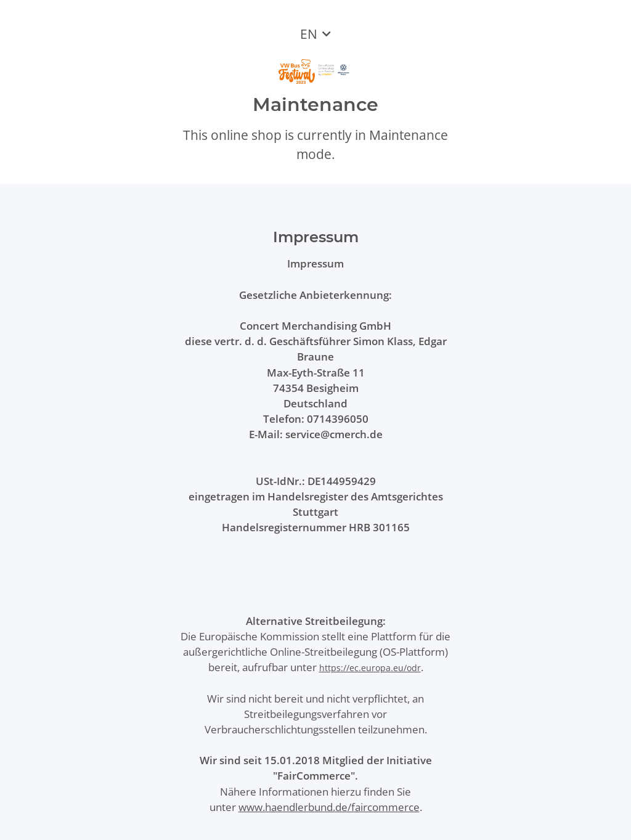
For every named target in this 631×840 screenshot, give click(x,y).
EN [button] (309, 34)
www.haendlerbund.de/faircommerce (329, 807)
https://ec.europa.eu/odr (370, 668)
